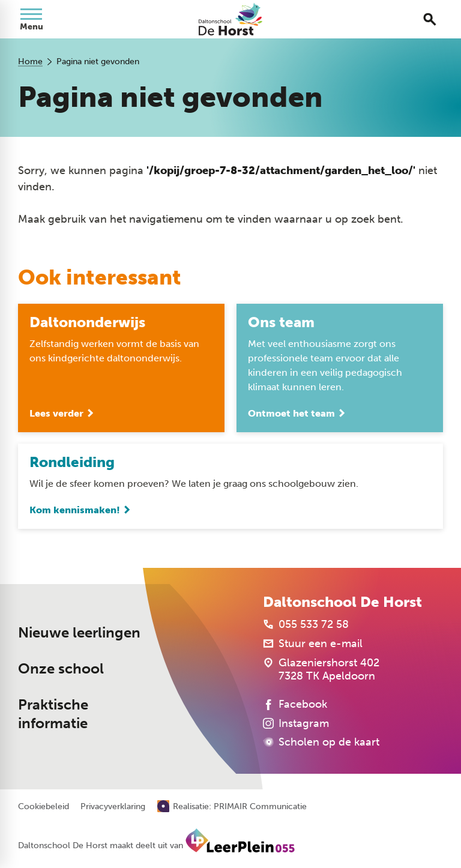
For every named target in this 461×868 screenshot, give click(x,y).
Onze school (61, 669)
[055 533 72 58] (306, 624)
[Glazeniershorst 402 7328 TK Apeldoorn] (321, 669)
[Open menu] (31, 19)
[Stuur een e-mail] (313, 643)
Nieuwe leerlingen (79, 633)
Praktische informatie (53, 714)
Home (30, 62)
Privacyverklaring (113, 807)
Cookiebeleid (44, 807)
